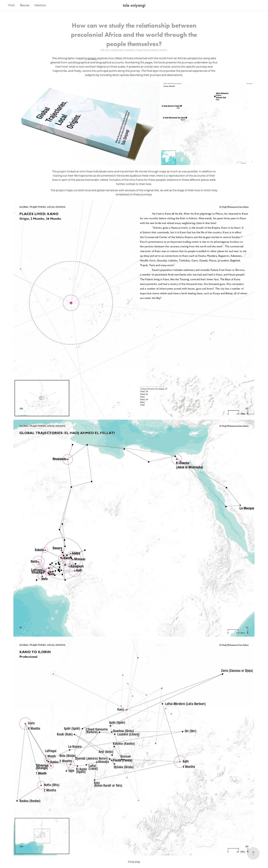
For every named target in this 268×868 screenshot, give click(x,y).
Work (11, 5)
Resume (25, 5)
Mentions (40, 5)
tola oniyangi (134, 5)
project (92, 58)
